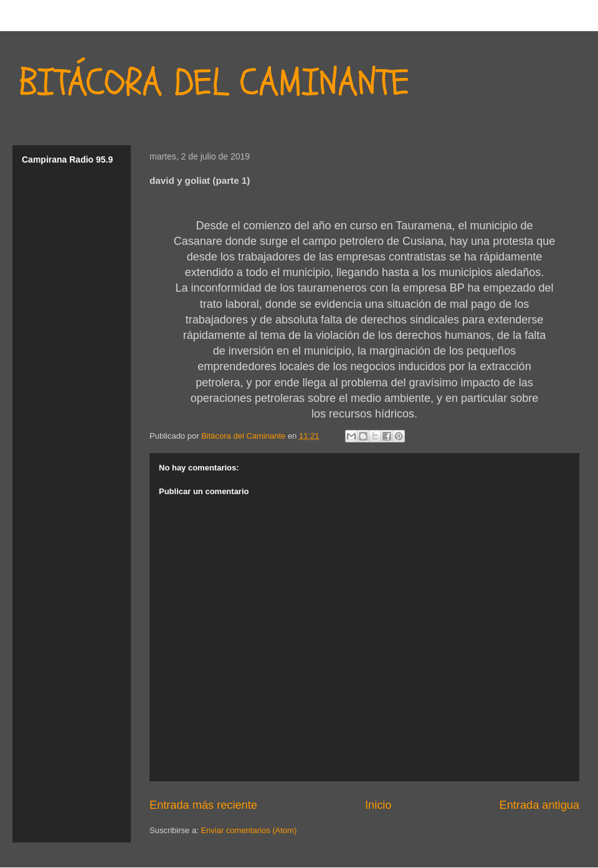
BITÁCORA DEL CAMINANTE (214, 83)
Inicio (378, 805)
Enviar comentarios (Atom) (249, 830)
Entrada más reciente (203, 805)
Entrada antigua (539, 805)
